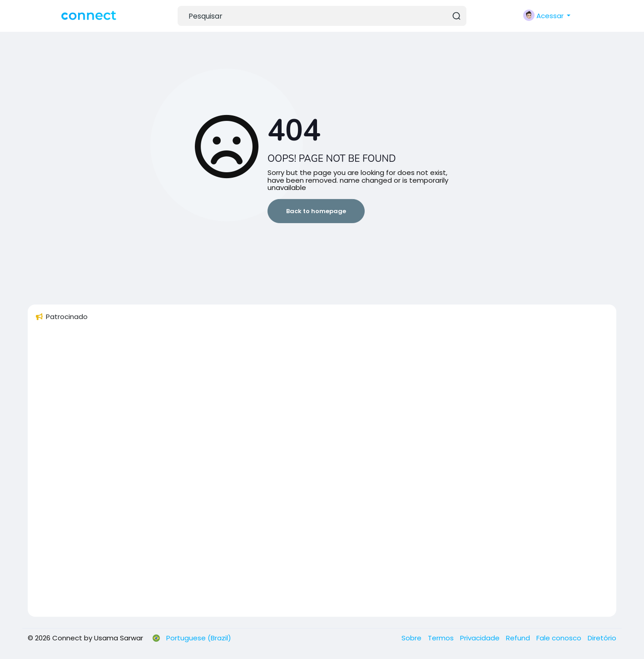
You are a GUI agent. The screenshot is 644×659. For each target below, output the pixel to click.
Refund (519, 638)
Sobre (412, 638)
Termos (442, 638)
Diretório (602, 638)
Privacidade (481, 638)
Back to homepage (316, 211)
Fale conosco (560, 638)
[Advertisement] (307, 473)
